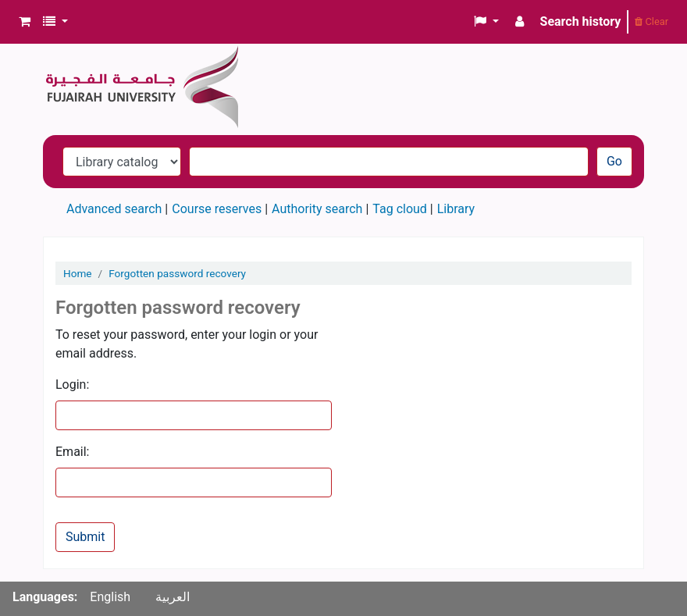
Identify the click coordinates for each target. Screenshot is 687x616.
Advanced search (114, 209)
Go (614, 161)
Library (456, 209)
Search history (581, 21)
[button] (25, 22)
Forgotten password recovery (177, 273)
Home (78, 273)
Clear (651, 21)
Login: (72, 385)
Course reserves (217, 209)
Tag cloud (400, 209)
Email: (72, 452)
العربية (173, 597)
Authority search (317, 209)
